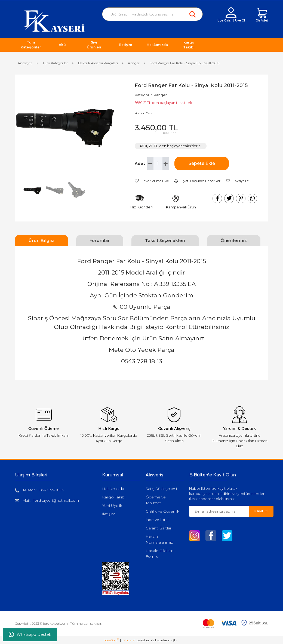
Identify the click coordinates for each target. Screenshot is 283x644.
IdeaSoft (112, 640)
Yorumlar (100, 240)
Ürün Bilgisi (41, 240)
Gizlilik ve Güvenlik (162, 511)
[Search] (152, 14)
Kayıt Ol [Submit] (261, 511)
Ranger (160, 95)
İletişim (109, 514)
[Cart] (262, 15)
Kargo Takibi (114, 497)
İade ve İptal (157, 520)
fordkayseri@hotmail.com (56, 500)
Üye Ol (240, 20)
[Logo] (54, 21)
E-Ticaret (129, 640)
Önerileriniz (234, 240)
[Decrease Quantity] (150, 164)
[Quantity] (158, 164)
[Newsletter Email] (219, 511)
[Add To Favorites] (152, 181)
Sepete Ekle (202, 163)
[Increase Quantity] (166, 164)
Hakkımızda (113, 489)
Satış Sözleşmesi (161, 489)
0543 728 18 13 (52, 490)
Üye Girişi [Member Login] (224, 20)
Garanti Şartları (159, 528)
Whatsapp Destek (30, 634)
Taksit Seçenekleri (165, 240)
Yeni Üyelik (112, 506)
